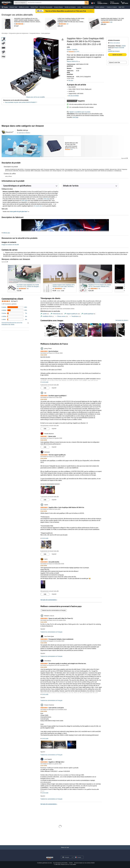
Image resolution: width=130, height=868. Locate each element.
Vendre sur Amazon (70, 7)
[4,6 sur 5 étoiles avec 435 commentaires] (115, 22)
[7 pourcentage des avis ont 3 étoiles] (14, 313)
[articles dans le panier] (125, 3)
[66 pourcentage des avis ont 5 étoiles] (14, 307)
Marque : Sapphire (72, 49)
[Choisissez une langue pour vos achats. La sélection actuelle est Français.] (66, 857)
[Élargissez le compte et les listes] (108, 4)
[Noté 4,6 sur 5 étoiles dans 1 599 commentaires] (64, 289)
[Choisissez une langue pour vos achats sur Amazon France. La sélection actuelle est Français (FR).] (93, 3)
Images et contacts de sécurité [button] (10, 245)
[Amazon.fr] (7, 3)
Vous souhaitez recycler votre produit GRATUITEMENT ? (21, 102)
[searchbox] (56, 3)
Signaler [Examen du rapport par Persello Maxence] (54, 447)
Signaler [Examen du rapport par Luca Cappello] (43, 796)
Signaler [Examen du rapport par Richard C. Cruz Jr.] (43, 629)
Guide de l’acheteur (88, 7)
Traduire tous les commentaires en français (54, 610)
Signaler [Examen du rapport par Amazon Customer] (43, 752)
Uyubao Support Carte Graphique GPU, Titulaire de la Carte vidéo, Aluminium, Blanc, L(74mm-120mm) (64, 286)
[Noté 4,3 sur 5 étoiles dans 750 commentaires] (100, 289)
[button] (5, 7)
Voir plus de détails (73, 96)
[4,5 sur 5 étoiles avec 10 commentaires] (71, 24)
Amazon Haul (13, 7)
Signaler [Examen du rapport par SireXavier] (54, 500)
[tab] (45, 314)
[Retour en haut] (65, 849)
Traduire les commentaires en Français (51, 632)
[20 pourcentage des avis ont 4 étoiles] (14, 310)
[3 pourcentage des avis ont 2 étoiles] (14, 316)
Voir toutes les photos (122, 320)
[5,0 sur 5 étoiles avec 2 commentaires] (28, 24)
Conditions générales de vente (45, 863)
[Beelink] (23, 146)
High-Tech (121, 7)
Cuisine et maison (112, 7)
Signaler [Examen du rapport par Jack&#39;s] (54, 594)
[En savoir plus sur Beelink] (24, 133)
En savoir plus (38, 206)
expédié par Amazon (114, 51)
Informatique (5, 33)
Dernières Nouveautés (46, 7)
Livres (79, 7)
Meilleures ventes (24, 7)
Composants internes (35, 33)
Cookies (71, 863)
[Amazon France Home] (50, 858)
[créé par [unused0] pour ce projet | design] (7, 131)
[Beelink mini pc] (23, 130)
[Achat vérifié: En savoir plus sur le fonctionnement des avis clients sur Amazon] (44, 355)
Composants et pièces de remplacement (19, 33)
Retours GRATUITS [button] (73, 61)
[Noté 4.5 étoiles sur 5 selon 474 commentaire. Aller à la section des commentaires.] (73, 150)
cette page (75, 117)
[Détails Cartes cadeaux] (105, 7)
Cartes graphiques (45, 33)
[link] (28, 26)
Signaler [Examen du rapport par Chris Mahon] (43, 698)
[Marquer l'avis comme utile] (45, 388)
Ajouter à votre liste (115, 62)
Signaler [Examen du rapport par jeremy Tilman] (54, 388)
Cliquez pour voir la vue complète (35, 97)
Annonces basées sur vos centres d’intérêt (84, 863)
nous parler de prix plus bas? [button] (20, 212)
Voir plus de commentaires (48, 600)
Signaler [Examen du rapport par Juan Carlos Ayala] (43, 653)
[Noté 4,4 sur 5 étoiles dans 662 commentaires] (29, 289)
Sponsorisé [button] (125, 158)
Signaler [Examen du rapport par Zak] (54, 429)
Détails (124, 46)
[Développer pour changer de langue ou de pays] (72, 857)
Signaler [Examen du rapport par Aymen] (54, 554)
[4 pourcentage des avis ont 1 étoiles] (14, 319)
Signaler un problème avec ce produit (79, 112)
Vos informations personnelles (60, 863)
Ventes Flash (34, 7)
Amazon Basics (58, 7)
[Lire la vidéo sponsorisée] (24, 274)
